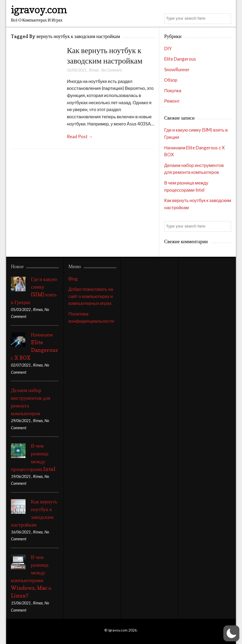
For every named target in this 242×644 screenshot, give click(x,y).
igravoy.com (39, 9)
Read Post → (80, 136)
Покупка (173, 91)
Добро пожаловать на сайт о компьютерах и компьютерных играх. (91, 296)
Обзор (171, 80)
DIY (168, 49)
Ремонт (172, 101)
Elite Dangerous (180, 59)
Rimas (94, 70)
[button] (231, 633)
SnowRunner (177, 70)
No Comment (112, 70)
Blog (73, 279)
